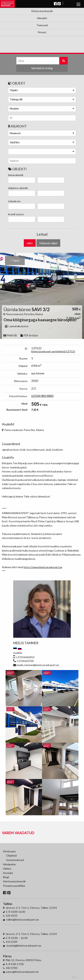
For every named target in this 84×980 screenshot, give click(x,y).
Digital (77, 977)
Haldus (7, 868)
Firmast (42, 32)
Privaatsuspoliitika (12, 886)
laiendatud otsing (42, 68)
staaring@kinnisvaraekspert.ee (24, 946)
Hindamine (9, 864)
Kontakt (8, 873)
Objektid (11, 855)
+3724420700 (25, 661)
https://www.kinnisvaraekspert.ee (43, 567)
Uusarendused (15, 860)
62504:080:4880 (42, 396)
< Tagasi (15, 260)
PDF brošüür (29, 335)
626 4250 (12, 916)
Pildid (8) (10, 335)
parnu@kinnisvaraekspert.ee (22, 972)
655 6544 (12, 942)
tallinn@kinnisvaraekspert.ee (22, 920)
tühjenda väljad (48, 243)
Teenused (42, 25)
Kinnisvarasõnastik (42, 11)
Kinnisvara (9, 851)
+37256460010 (25, 657)
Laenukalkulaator (17, 326)
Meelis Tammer (26, 643)
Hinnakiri (42, 18)
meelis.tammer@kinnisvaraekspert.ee (38, 665)
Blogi (6, 877)
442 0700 (12, 968)
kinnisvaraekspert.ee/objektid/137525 (53, 351)
